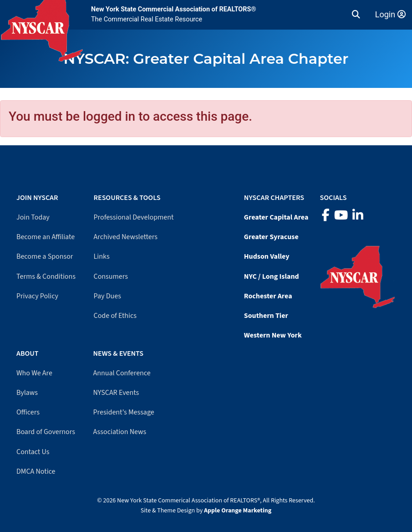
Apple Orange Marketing (238, 511)
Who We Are (34, 373)
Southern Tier (266, 316)
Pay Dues (107, 296)
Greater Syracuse (271, 237)
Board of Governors (46, 432)
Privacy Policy (37, 296)
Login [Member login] (390, 14)
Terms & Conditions (46, 276)
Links (102, 256)
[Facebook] (326, 216)
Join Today (33, 217)
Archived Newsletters (126, 237)
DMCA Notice (36, 471)
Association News (120, 432)
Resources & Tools (127, 198)
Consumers (111, 276)
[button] (356, 14)
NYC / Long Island (272, 276)
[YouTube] (341, 216)
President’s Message (124, 412)
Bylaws (27, 393)
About (27, 353)
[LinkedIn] (358, 216)
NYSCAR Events (116, 393)
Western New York (273, 335)
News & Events (118, 353)
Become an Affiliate (46, 237)
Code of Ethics (115, 316)
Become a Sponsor (45, 256)
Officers (28, 412)
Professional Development (134, 217)
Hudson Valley (267, 256)
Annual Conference (122, 373)
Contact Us (33, 452)
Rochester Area (268, 296)
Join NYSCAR (37, 198)
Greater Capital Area (276, 217)
